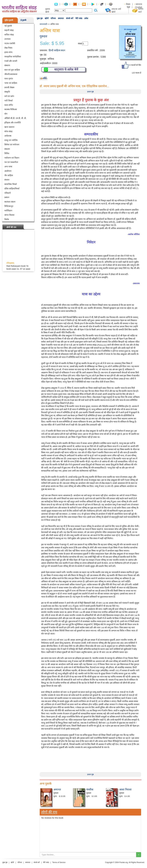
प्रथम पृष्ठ (90, 92)
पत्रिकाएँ (8, 193)
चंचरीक (90, 790)
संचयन (7, 180)
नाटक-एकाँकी (10, 43)
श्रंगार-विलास (9, 215)
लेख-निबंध (8, 48)
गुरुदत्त (43, 36)
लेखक (128, 4)
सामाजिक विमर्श (11, 184)
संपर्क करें (70, 18)
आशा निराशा (125, 790)
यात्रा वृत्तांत (9, 79)
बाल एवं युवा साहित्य (12, 70)
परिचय (53, 18)
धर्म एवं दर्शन (9, 96)
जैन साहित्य (9, 175)
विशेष (7, 219)
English (139, 7)
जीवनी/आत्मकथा (11, 74)
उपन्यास (7, 39)
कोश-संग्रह (8, 131)
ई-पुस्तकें (23, 20)
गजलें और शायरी (11, 61)
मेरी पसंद (79, 18)
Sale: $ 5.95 (52, 43)
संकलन (7, 149)
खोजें (47, 18)
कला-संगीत (9, 105)
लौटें (45, 78)
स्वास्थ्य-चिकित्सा (11, 109)
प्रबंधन (7, 197)
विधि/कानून (9, 206)
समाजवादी (43, 24)
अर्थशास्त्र (8, 136)
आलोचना (8, 171)
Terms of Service (59, 862)
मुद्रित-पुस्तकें (9, 20)
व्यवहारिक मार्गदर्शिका (13, 57)
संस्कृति (7, 92)
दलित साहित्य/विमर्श (12, 189)
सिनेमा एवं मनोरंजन (12, 145)
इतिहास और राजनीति (13, 123)
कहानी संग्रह (9, 30)
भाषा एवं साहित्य (11, 83)
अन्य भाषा (8, 167)
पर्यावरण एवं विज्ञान (12, 158)
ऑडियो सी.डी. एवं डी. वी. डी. (15, 118)
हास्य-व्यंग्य (8, 52)
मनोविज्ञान (8, 211)
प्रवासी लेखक (9, 87)
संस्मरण (7, 65)
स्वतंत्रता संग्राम (10, 202)
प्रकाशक (139, 4)
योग (6, 114)
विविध (7, 153)
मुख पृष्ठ (40, 18)
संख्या (80, 44)
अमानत (57, 790)
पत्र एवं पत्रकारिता (11, 162)
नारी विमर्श (9, 101)
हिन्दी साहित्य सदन (57, 50)
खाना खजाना (9, 127)
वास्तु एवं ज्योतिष (11, 140)
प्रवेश (86, 18)
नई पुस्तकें (8, 26)
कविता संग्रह (9, 35)
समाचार (61, 18)
